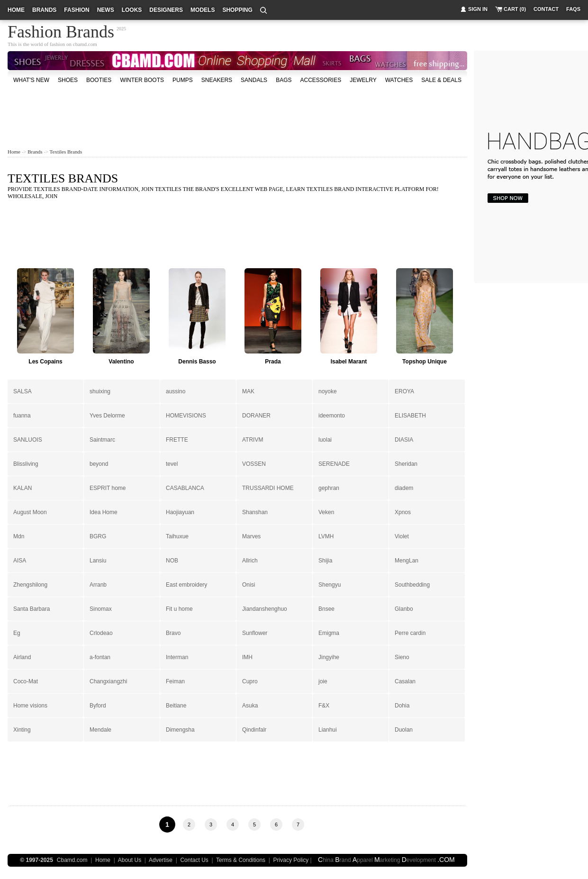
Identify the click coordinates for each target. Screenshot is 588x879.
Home (14, 152)
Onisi (249, 585)
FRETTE (177, 440)
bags (284, 80)
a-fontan (100, 657)
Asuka (250, 706)
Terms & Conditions (241, 860)
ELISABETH (410, 416)
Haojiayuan (180, 512)
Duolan (404, 730)
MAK (248, 391)
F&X (324, 706)
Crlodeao (101, 633)
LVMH (326, 536)
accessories (321, 80)
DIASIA (404, 440)
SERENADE (334, 464)
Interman (177, 657)
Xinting (22, 730)
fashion (77, 10)
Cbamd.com (72, 860)
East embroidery (186, 585)
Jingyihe (329, 657)
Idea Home (104, 512)
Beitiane (176, 706)
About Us (130, 860)
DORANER (256, 416)
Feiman (175, 681)
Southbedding (412, 585)
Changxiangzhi (108, 681)
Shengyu (330, 585)
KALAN (23, 488)
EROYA (404, 391)
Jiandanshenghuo (265, 609)
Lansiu (98, 561)
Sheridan (406, 464)
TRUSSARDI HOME (268, 488)
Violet (402, 536)
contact (546, 9)
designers (166, 10)
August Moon (30, 512)
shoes (68, 80)
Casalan (405, 681)
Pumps (183, 80)
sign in (478, 9)
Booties (99, 80)
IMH (247, 657)
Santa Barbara (32, 609)
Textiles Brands (66, 152)
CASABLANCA (185, 488)
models (203, 10)
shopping (237, 10)
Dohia (402, 706)
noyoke (328, 391)
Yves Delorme (107, 416)
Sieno (402, 657)
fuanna (22, 416)
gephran (329, 488)
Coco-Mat (26, 681)
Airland (22, 657)
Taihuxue (177, 536)
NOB (172, 561)
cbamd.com (85, 44)
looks (132, 10)
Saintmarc (102, 440)
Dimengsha (180, 730)
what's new (31, 80)
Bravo (173, 633)
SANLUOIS (28, 440)
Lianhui (328, 730)
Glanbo (404, 609)
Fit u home (179, 609)
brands (44, 10)
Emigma (329, 633)
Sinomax (101, 609)
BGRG (98, 536)
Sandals (254, 80)
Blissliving (26, 464)
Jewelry (363, 80)
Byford (98, 706)
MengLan (407, 561)
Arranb (98, 585)
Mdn (19, 536)
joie (323, 681)
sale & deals (441, 80)
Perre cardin (410, 633)
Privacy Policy (291, 860)
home (16, 10)
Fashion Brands (61, 30)
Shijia (325, 561)
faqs (573, 9)
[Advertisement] (237, 116)
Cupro (250, 681)
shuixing (100, 391)
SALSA (23, 391)
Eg (17, 633)
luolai (325, 440)
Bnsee (326, 609)
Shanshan (255, 512)
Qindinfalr (254, 730)
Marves (251, 536)
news (106, 10)
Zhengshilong (30, 585)
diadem (404, 488)
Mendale (100, 730)
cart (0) (515, 9)
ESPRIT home (108, 488)
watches (399, 80)
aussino (176, 391)
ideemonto (332, 416)
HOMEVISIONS (186, 416)
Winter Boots (142, 80)
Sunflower (255, 633)
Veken (326, 512)
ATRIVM (253, 440)
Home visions (30, 706)
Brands (35, 152)
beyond (99, 464)
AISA (20, 561)
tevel (172, 464)
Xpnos (403, 512)
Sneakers (217, 80)
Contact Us (194, 860)
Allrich (250, 561)
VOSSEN (254, 464)
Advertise (161, 860)
